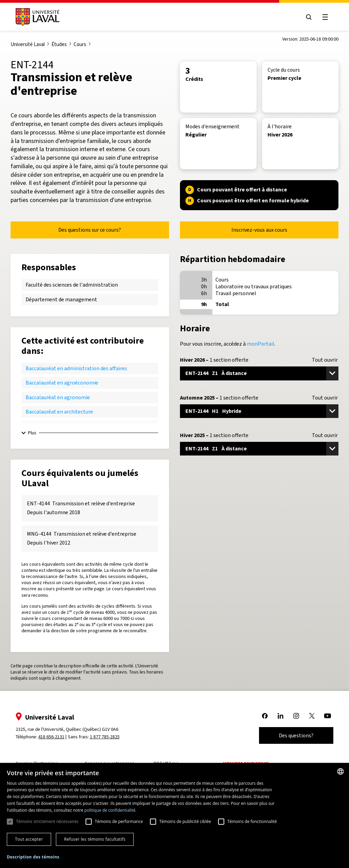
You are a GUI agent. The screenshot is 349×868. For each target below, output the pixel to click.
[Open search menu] (309, 17)
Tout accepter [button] (29, 839)
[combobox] (340, 771)
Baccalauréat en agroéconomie (62, 383)
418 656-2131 (51, 737)
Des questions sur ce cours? (90, 230)
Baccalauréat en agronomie (58, 397)
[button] (33, 857)
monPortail (261, 344)
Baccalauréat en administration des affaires (76, 368)
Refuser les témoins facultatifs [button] (95, 839)
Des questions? (296, 735)
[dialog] (174, 815)
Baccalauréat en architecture (59, 412)
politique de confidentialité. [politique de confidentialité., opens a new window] (111, 810)
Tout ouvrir (325, 360)
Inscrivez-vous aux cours (259, 230)
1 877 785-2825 (105, 737)
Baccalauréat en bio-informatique (65, 426)
